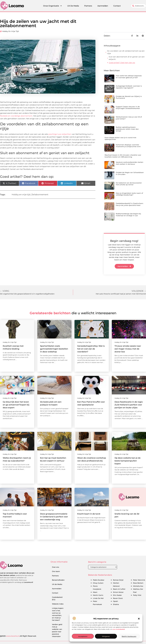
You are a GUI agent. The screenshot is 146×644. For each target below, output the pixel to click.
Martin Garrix (98, 595)
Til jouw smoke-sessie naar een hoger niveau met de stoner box (128, 349)
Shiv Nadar (117, 595)
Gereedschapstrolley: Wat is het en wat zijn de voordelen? (91, 349)
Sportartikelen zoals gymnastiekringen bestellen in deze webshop (54, 349)
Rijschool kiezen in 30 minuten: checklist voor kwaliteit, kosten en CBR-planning (123, 156)
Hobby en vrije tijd (11, 31)
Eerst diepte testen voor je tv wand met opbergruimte (120, 138)
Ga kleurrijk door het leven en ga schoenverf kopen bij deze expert (16, 405)
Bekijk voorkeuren (129, 636)
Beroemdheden (58, 580)
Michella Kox (138, 586)
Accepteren (83, 636)
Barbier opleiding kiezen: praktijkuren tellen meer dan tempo (127, 129)
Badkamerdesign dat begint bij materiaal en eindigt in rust (128, 215)
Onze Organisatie (53, 6)
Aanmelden (103, 6)
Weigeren (106, 636)
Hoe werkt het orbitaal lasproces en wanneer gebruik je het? (129, 77)
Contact (117, 6)
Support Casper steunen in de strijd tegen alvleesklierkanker (128, 108)
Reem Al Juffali (119, 589)
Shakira (116, 604)
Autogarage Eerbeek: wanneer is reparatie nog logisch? (129, 87)
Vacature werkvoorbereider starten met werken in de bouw (129, 163)
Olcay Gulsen (98, 583)
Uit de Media (57, 584)
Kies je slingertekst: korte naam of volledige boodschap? (129, 194)
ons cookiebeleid (119, 629)
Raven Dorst (118, 598)
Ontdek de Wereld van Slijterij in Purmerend (129, 97)
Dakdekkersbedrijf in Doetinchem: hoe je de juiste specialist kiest (130, 204)
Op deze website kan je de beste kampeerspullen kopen (128, 461)
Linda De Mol (98, 598)
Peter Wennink (139, 580)
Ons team (56, 571)
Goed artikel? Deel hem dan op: (122, 63)
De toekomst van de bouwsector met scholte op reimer (129, 184)
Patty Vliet (137, 595)
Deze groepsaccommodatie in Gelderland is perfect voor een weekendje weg (54, 517)
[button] (139, 619)
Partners (88, 6)
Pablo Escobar (99, 580)
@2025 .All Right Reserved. (18, 636)
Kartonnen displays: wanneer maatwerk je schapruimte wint (128, 146)
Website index (58, 604)
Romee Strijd (118, 580)
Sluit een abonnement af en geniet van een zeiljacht (127, 58)
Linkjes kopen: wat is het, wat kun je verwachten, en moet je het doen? (58, 614)
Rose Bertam (138, 583)
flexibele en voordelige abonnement (16, 116)
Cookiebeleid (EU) (57, 598)
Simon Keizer (118, 592)
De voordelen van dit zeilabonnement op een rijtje (126, 52)
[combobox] (138, 6)
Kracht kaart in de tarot (89, 514)
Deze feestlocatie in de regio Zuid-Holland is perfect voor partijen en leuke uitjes (129, 405)
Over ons (56, 567)
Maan (95, 592)
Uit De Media (73, 6)
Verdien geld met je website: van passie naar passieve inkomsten (57, 630)
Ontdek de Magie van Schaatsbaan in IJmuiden (130, 173)
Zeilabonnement (40, 195)
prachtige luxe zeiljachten (60, 134)
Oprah (115, 601)
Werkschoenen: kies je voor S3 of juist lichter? (129, 118)
